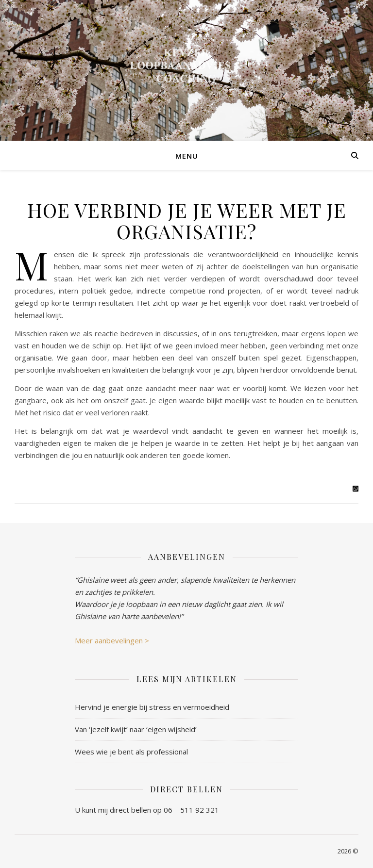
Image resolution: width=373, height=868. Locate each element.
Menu (187, 156)
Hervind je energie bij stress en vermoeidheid (152, 707)
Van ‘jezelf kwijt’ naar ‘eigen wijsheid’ (136, 729)
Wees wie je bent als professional (131, 752)
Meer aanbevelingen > (112, 640)
